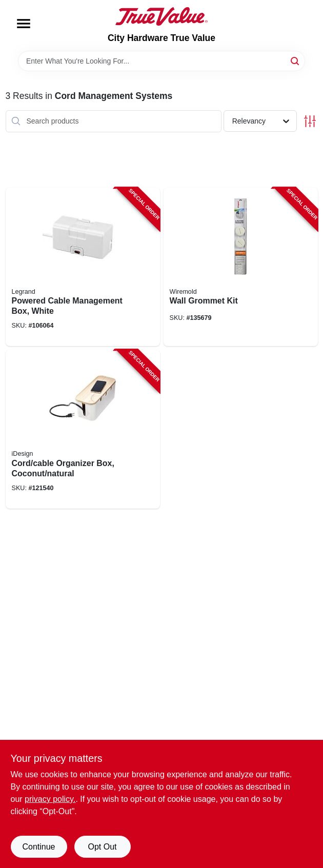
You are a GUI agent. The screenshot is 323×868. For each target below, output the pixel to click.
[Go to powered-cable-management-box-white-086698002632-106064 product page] (83, 267)
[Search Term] (161, 61)
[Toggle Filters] (310, 121)
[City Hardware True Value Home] (161, 16)
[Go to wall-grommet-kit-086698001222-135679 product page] (241, 267)
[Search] (296, 60)
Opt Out (102, 847)
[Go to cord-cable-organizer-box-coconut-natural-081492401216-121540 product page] (83, 429)
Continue (38, 847)
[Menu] (24, 24)
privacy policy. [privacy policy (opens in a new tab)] (50, 799)
